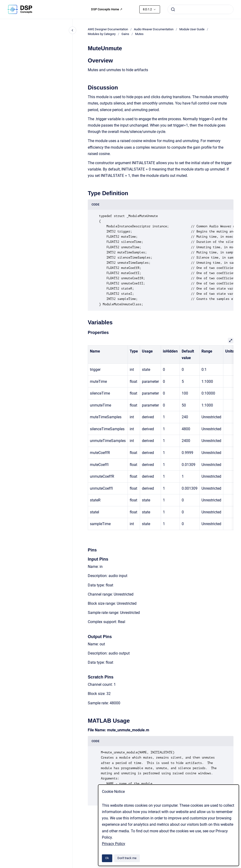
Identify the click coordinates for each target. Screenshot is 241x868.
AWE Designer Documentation (108, 29)
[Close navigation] (72, 30)
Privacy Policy (114, 844)
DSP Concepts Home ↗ (107, 9)
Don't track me (127, 858)
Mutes (139, 34)
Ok (107, 858)
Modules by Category (102, 34)
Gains (125, 34)
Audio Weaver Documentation (154, 29)
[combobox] (201, 9)
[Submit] (173, 9)
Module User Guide (192, 29)
